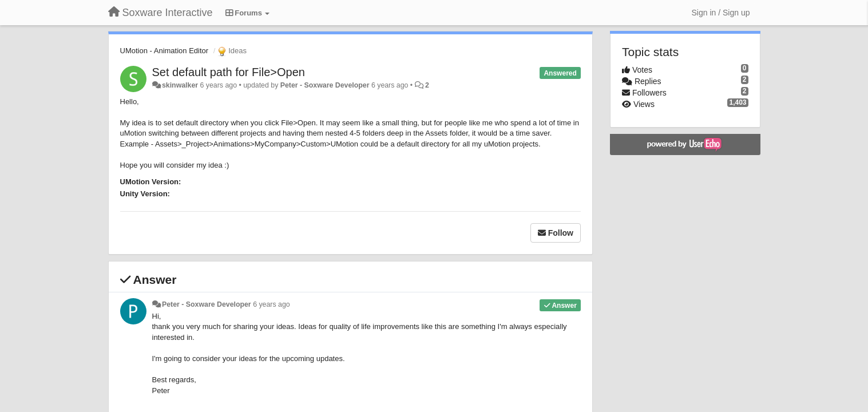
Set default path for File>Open (229, 72)
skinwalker (180, 85)
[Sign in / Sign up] (721, 13)
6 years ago (272, 304)
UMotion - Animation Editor (165, 51)
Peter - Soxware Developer (325, 85)
